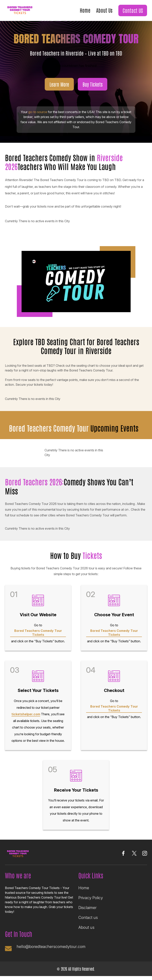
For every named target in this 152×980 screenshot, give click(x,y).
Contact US (133, 10)
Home (85, 10)
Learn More (59, 84)
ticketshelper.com (26, 714)
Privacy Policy (91, 898)
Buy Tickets (93, 84)
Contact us (88, 918)
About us (86, 927)
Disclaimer (87, 908)
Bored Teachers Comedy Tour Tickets (38, 633)
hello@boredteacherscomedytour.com (51, 947)
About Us (104, 10)
